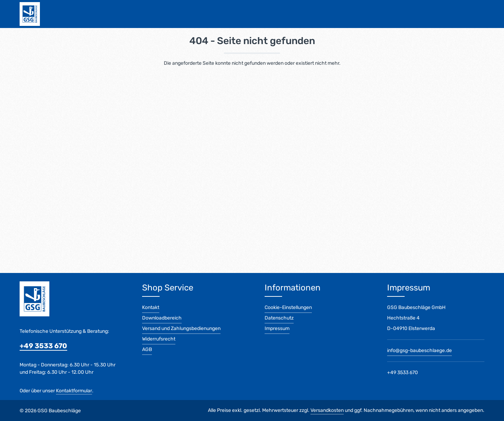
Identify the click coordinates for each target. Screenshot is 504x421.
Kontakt (151, 307)
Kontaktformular (74, 391)
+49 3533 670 (43, 346)
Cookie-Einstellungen (288, 307)
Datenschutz (279, 318)
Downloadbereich (162, 318)
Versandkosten (327, 410)
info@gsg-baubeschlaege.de (419, 350)
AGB (147, 349)
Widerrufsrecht (159, 339)
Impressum (277, 328)
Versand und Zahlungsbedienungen (181, 328)
